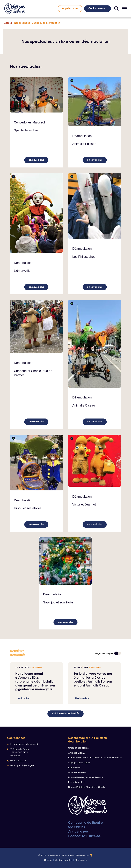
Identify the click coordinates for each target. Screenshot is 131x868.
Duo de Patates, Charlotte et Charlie (87, 787)
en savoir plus (36, 160)
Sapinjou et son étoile (79, 763)
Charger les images (103, 653)
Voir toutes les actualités (65, 713)
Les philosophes (77, 782)
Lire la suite (23, 698)
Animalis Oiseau (77, 753)
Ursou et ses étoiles (78, 748)
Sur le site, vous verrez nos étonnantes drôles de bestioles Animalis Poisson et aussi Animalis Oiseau (93, 679)
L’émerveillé (74, 768)
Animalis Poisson (77, 772)
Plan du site (81, 860)
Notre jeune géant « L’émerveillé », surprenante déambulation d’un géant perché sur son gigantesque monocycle (35, 681)
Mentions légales (63, 860)
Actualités (37, 667)
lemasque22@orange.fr (23, 765)
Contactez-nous (97, 8)
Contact (48, 860)
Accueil (8, 23)
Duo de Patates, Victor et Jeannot (86, 777)
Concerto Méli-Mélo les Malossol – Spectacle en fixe (95, 758)
